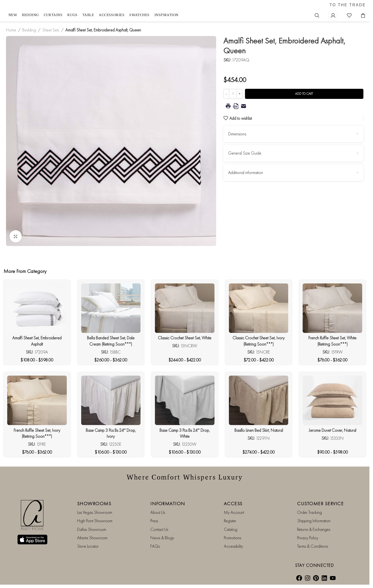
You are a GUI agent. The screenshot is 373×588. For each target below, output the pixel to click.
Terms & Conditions (313, 546)
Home (11, 30)
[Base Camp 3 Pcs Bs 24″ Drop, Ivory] (111, 400)
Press (154, 521)
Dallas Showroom (92, 529)
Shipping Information (314, 521)
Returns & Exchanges (314, 529)
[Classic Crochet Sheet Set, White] (185, 308)
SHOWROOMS (94, 504)
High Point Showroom (95, 521)
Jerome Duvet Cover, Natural (333, 430)
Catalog (231, 529)
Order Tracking (309, 512)
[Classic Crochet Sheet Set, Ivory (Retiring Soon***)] (259, 308)
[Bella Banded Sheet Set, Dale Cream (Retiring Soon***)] (111, 308)
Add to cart (304, 94)
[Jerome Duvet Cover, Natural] (332, 400)
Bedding (29, 30)
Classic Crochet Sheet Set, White (185, 338)
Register (230, 521)
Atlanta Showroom (92, 538)
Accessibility (233, 546)
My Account (234, 512)
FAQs (155, 546)
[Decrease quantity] (226, 94)
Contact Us (159, 529)
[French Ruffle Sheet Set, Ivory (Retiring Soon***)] (37, 400)
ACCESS (233, 504)
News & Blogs (162, 538)
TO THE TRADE (348, 5)
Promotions (232, 538)
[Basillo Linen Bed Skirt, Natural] (259, 400)
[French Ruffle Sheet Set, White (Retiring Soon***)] (332, 308)
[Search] (317, 15)
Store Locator (88, 546)
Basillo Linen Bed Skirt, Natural (259, 430)
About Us (158, 512)
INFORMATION (168, 504)
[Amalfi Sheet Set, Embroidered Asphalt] (37, 308)
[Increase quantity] (240, 94)
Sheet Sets (51, 30)
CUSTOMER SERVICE (320, 504)
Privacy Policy (308, 538)
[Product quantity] (233, 94)
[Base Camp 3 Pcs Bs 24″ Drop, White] (185, 400)
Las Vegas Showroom (95, 512)
